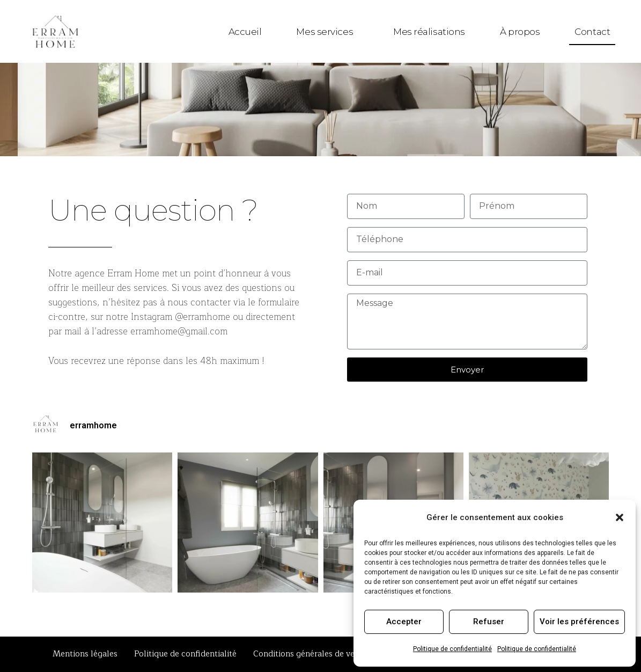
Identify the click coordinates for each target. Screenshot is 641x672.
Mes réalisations (429, 32)
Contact (592, 32)
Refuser (489, 622)
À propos (520, 32)
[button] (620, 517)
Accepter (404, 622)
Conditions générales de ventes (312, 654)
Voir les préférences (579, 622)
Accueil (245, 32)
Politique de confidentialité (452, 649)
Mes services (327, 32)
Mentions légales (85, 654)
